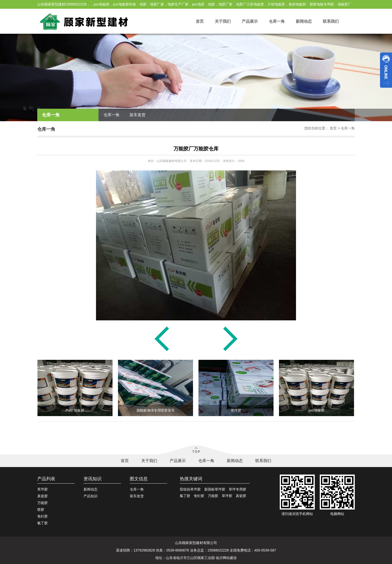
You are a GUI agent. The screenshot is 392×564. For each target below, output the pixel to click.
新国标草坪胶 (215, 489)
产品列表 (46, 479)
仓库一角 (277, 21)
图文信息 (139, 479)
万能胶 (42, 503)
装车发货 (137, 115)
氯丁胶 (42, 523)
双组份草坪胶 (190, 489)
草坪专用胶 (237, 489)
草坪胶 (42, 489)
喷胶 (41, 510)
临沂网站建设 (226, 558)
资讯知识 (92, 479)
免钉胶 (42, 516)
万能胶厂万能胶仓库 (196, 149)
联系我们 (331, 21)
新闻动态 (304, 21)
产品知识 (90, 496)
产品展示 (250, 21)
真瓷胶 (42, 496)
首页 (200, 21)
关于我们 (223, 21)
